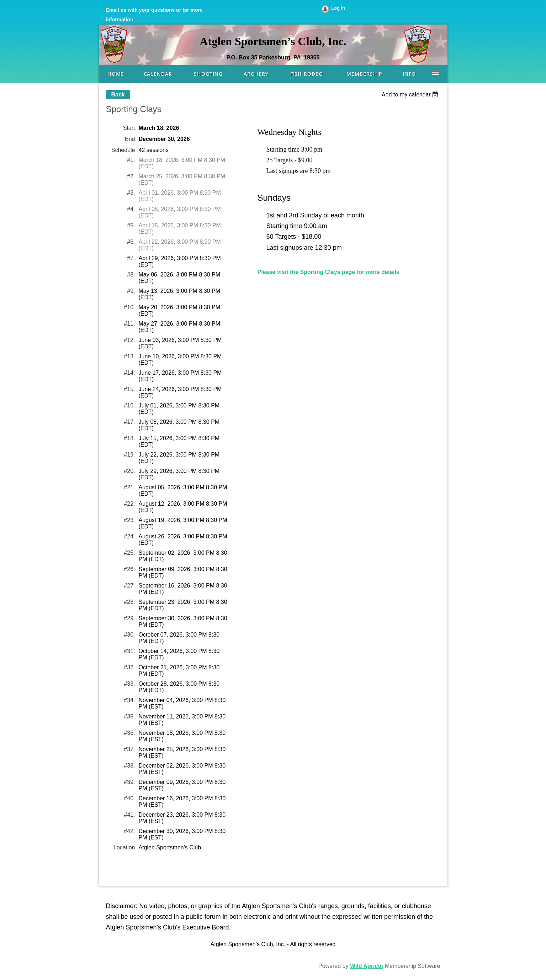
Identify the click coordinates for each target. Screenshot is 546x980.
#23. (129, 520)
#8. (131, 275)
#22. (129, 504)
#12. (129, 340)
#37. (129, 749)
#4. (131, 209)
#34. (129, 700)
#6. (131, 242)
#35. (129, 716)
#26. (129, 569)
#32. (129, 667)
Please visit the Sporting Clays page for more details (328, 272)
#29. (129, 618)
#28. (129, 602)
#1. (131, 160)
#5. (131, 225)
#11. (129, 324)
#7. (131, 258)
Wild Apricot (367, 966)
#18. (129, 438)
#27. (129, 586)
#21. (129, 487)
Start (129, 128)
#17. (129, 422)
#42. (129, 831)
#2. (131, 176)
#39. (129, 782)
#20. (129, 471)
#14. (129, 373)
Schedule (123, 150)
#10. (129, 307)
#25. (129, 553)
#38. (129, 766)
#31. (129, 651)
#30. (129, 635)
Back (118, 94)
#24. (129, 536)
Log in (338, 8)
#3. (131, 193)
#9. (131, 291)
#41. (129, 815)
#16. (129, 405)
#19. (129, 455)
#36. (129, 733)
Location (124, 847)
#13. (129, 356)
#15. (129, 389)
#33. (129, 684)
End (130, 139)
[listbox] (411, 94)
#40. (129, 798)
